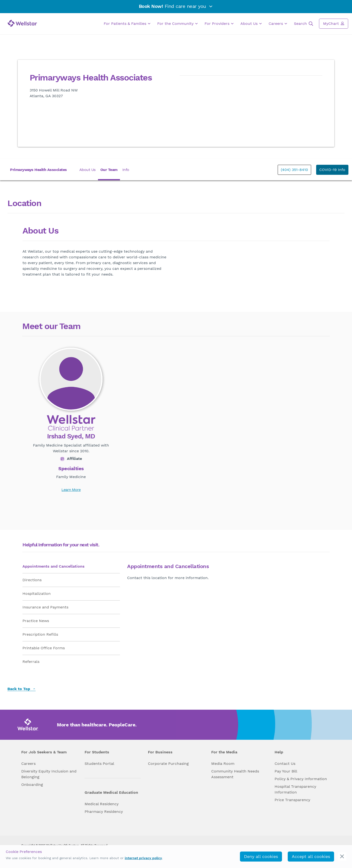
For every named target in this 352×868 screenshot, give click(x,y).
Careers (278, 24)
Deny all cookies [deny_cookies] (261, 856)
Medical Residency (102, 804)
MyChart (334, 23)
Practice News (36, 621)
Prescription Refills (40, 634)
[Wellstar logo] (22, 23)
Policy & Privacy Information (301, 779)
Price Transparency (292, 800)
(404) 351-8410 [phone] (294, 170)
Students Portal (99, 764)
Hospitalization (37, 594)
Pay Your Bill (286, 771)
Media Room (223, 764)
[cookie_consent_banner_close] (342, 856)
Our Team (109, 170)
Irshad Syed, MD (71, 437)
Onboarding (32, 785)
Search (303, 24)
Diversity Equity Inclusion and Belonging (49, 774)
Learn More (71, 490)
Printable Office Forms (44, 648)
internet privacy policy (143, 858)
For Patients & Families (127, 24)
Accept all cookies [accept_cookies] (311, 856)
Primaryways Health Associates (38, 170)
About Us (251, 24)
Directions (32, 580)
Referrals (31, 662)
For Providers (219, 24)
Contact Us (285, 764)
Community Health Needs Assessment (235, 774)
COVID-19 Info (332, 170)
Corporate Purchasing (168, 764)
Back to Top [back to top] (22, 689)
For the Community (177, 24)
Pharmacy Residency (104, 812)
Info (126, 170)
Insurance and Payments (45, 607)
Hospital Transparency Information (295, 789)
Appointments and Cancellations (54, 566)
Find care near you (176, 6)
